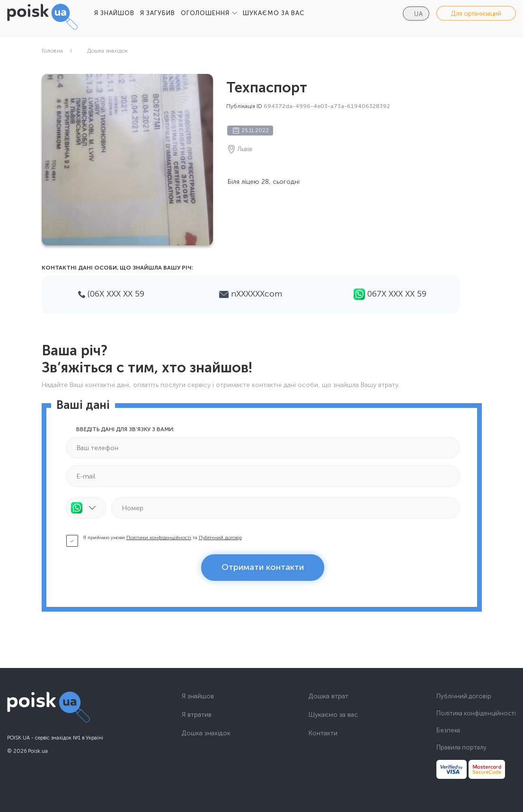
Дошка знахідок (107, 51)
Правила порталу (461, 747)
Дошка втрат (328, 696)
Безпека (448, 730)
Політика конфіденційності (476, 713)
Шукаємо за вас (333, 715)
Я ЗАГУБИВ (158, 13)
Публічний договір (220, 538)
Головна (52, 51)
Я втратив (197, 715)
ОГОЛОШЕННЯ (205, 13)
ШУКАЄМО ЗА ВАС (274, 13)
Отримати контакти (263, 567)
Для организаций (476, 14)
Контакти (323, 733)
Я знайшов (198, 696)
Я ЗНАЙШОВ (114, 13)
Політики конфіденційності (159, 538)
